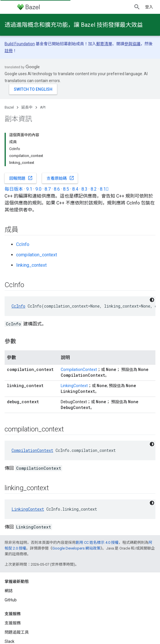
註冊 (9, 51)
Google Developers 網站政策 (76, 548)
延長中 (27, 107)
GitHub (11, 600)
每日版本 (14, 189)
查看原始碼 (60, 178)
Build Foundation (20, 44)
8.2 (94, 189)
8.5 (66, 189)
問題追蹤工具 (17, 632)
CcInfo (23, 244)
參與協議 (132, 44)
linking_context (31, 265)
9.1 (29, 189)
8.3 (84, 189)
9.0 (38, 189)
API (43, 107)
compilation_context (37, 255)
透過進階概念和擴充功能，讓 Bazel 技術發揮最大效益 (74, 25)
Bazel (9, 107)
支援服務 (13, 623)
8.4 (75, 189)
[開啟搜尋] (137, 7)
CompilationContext (79, 370)
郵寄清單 (104, 44)
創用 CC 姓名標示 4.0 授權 (97, 542)
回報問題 (21, 178)
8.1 (104, 189)
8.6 (57, 189)
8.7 (48, 189)
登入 (149, 7)
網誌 (9, 591)
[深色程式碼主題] (152, 300)
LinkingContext (74, 386)
